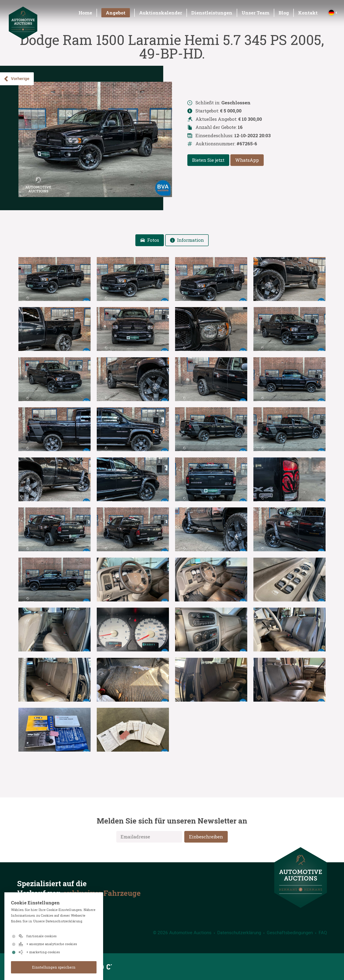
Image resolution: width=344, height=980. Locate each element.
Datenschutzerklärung (239, 933)
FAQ (323, 933)
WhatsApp (247, 160)
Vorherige (16, 79)
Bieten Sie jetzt (208, 160)
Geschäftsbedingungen (290, 933)
